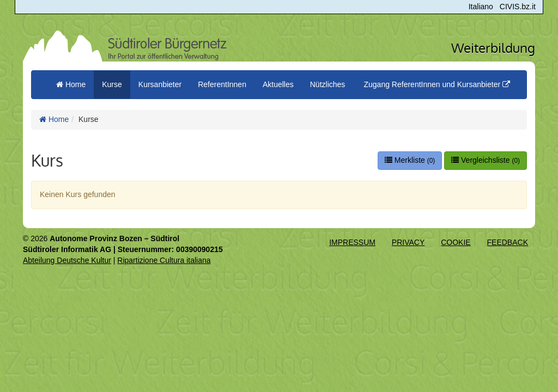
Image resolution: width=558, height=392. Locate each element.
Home (54, 119)
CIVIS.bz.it (518, 7)
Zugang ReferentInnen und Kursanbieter (437, 84)
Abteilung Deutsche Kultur (67, 260)
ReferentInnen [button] (222, 84)
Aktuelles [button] (278, 84)
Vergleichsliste (486, 160)
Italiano (481, 7)
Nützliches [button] (328, 84)
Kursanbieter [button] (160, 84)
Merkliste (410, 160)
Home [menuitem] (71, 84)
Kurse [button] (112, 84)
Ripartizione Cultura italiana (164, 260)
